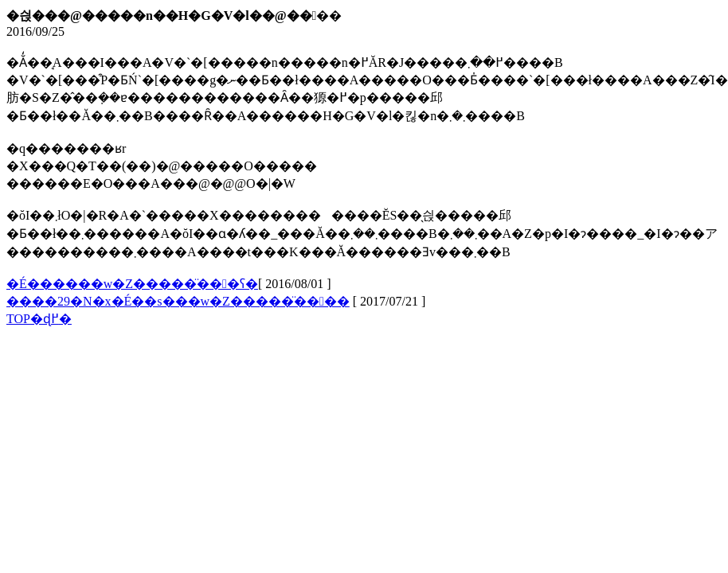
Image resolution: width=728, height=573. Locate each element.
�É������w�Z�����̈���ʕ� (132, 284)
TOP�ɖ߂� (39, 319)
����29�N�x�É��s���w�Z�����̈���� (178, 301)
